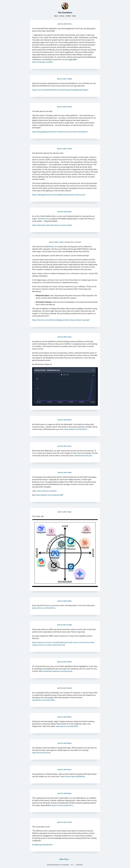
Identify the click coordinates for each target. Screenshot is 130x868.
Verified (68, 16)
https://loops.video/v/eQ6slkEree (72, 776)
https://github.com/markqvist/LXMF (50, 495)
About (56, 16)
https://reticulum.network (47, 491)
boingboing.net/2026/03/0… (43, 845)
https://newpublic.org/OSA (42, 62)
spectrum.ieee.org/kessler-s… (63, 805)
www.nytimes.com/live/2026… (44, 608)
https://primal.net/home (41, 753)
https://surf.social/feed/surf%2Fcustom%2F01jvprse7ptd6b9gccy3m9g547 (60, 90)
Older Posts (65, 859)
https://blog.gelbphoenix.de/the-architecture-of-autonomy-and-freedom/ (60, 132)
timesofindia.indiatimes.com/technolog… (58, 671)
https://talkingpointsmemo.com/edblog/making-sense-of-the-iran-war (59, 195)
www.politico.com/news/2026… (44, 700)
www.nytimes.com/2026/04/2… (67, 726)
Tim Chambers (65, 12)
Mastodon (80, 865)
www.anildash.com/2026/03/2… (76, 429)
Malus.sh (53, 247)
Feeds (74, 16)
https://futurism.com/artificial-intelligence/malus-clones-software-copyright (61, 320)
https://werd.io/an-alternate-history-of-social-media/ (52, 225)
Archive (62, 16)
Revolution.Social (44, 219)
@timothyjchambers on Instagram (58, 865)
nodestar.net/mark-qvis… (84, 456)
